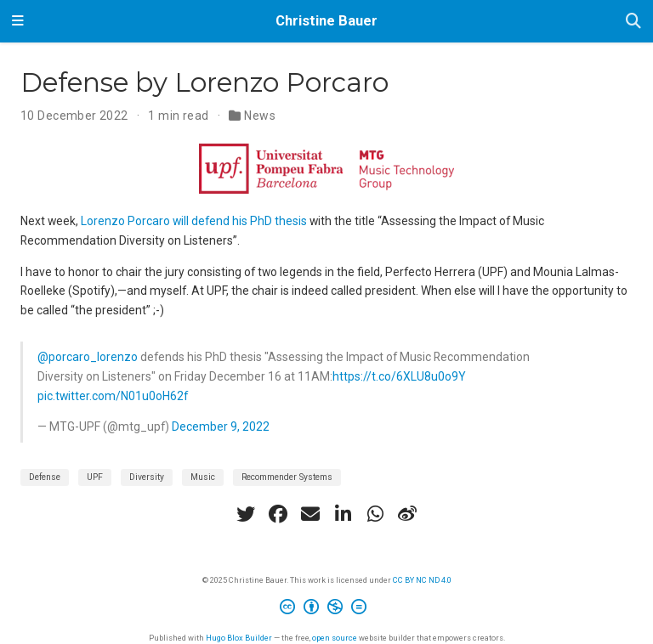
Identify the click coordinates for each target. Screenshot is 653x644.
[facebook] (278, 514)
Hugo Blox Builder (239, 638)
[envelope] (310, 514)
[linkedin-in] (343, 514)
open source (335, 638)
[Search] (633, 22)
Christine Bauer (326, 21)
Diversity (147, 477)
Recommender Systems (287, 477)
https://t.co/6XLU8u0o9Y (399, 376)
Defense (45, 477)
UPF (95, 477)
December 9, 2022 (221, 427)
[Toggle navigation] (18, 21)
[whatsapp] (375, 514)
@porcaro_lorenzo (88, 357)
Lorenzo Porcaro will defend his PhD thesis (194, 221)
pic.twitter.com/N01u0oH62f (113, 396)
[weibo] (407, 514)
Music (203, 477)
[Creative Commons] (326, 609)
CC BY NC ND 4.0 (422, 580)
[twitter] (246, 514)
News (260, 116)
